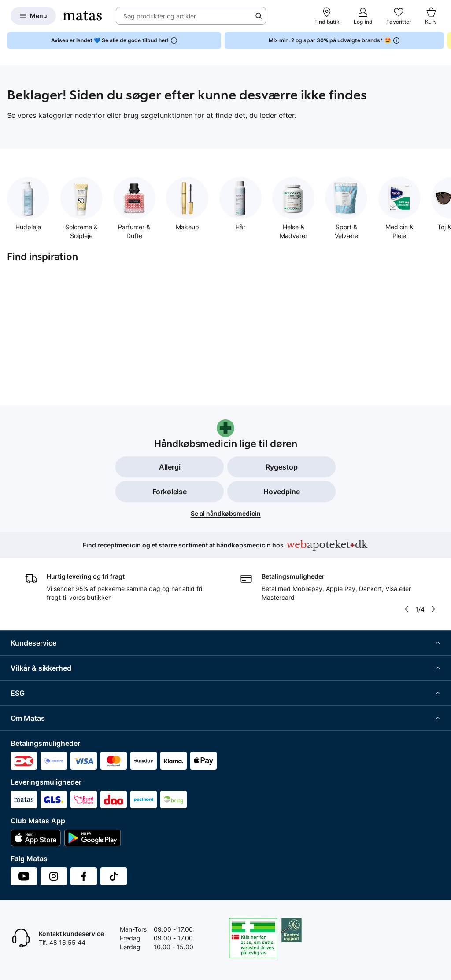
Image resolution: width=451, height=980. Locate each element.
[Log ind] (363, 16)
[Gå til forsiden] (82, 16)
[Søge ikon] (259, 16)
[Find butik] (327, 16)
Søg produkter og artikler (160, 16)
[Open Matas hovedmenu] (33, 16)
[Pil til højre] (433, 609)
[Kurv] (431, 16)
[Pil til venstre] (407, 609)
